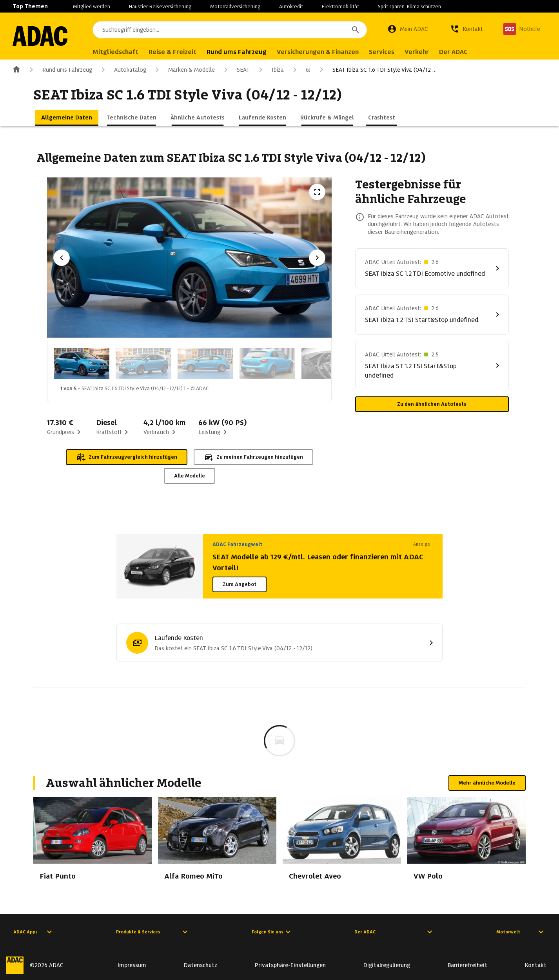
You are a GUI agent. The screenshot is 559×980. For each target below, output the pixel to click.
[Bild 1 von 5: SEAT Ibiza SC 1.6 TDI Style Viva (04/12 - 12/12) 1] (82, 363)
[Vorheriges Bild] (62, 258)
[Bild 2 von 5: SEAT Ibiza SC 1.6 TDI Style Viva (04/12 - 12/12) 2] (143, 363)
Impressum (132, 965)
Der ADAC (394, 932)
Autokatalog (122, 70)
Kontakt (536, 965)
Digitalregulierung (387, 965)
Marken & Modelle (184, 70)
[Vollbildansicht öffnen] (317, 192)
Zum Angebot (240, 584)
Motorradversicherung (235, 6)
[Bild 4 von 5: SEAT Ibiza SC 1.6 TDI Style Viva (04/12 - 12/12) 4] (267, 363)
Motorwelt (521, 932)
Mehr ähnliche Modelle (487, 783)
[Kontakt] (466, 29)
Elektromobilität (340, 6)
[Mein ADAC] (408, 29)
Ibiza (270, 70)
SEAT (235, 70)
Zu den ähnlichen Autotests (432, 404)
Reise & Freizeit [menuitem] (172, 52)
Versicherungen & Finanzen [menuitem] (318, 52)
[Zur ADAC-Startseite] (40, 36)
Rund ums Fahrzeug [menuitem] (237, 52)
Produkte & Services (153, 932)
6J (300, 70)
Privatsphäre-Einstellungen (290, 965)
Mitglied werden (92, 6)
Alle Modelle (190, 476)
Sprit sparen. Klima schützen (409, 6)
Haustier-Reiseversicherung (160, 6)
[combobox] (230, 30)
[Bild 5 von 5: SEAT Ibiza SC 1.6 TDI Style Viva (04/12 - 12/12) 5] (329, 363)
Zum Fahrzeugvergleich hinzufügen (127, 457)
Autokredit (291, 6)
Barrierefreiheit (467, 965)
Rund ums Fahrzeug (59, 70)
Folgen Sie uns (272, 932)
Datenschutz (201, 965)
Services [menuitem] (382, 52)
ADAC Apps (34, 932)
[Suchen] (356, 30)
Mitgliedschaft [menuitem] (115, 52)
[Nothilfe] (522, 29)
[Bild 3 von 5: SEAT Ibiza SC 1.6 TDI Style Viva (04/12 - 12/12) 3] (205, 363)
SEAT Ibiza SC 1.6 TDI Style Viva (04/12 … (377, 70)
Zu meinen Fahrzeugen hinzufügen (253, 457)
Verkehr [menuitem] (417, 52)
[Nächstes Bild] (317, 258)
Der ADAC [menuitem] (453, 52)
